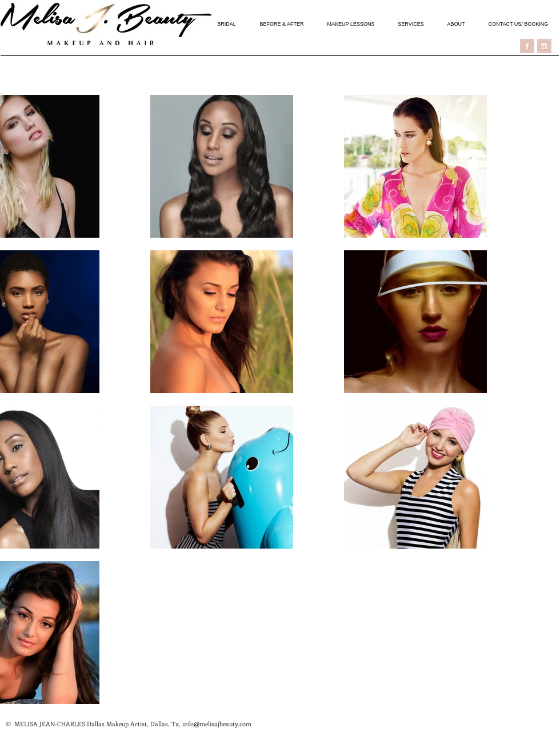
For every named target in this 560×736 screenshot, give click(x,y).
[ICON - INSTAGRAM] (544, 46)
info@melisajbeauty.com (217, 724)
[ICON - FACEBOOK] (527, 46)
